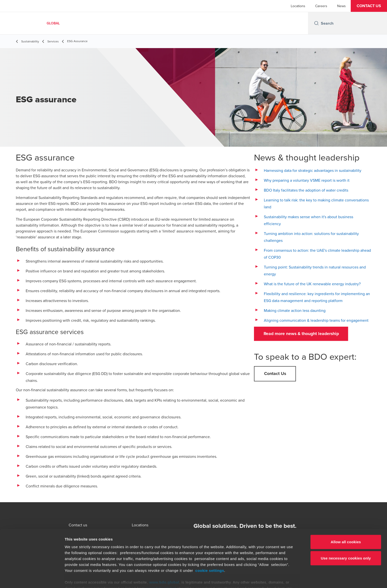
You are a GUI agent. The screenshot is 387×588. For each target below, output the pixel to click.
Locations (298, 6)
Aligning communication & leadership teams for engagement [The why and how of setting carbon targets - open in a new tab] (316, 320)
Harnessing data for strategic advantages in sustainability (313, 170)
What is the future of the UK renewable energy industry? (312, 284)
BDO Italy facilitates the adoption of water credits (306, 190)
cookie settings (210, 545)
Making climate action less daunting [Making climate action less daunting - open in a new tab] (295, 310)
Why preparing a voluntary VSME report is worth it (307, 180)
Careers (321, 6)
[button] (369, 6)
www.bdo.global (164, 557)
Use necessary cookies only (346, 533)
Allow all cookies (346, 517)
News (341, 6)
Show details (259, 578)
